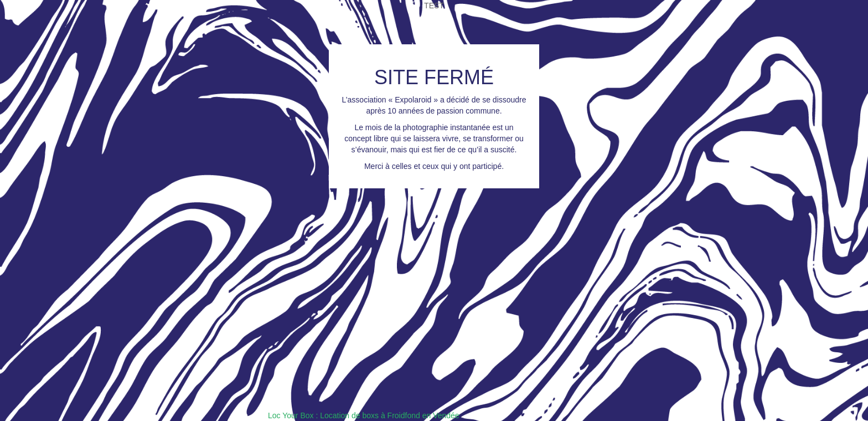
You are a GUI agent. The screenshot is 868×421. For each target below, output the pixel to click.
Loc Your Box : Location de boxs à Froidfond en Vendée (364, 415)
